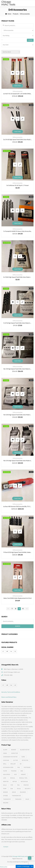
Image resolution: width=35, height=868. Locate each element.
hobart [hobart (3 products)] (23, 774)
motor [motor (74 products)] (15, 782)
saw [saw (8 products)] (12, 789)
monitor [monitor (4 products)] (6, 782)
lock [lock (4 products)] (5, 778)
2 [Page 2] (16, 609)
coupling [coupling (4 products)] (6, 760)
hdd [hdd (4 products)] (22, 771)
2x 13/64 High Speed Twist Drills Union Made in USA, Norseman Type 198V (17, 277)
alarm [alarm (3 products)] (5, 750)
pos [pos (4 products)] (18, 785)
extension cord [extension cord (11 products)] (8, 767)
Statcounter (4, 867)
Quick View (18, 86)
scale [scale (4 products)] (19, 789)
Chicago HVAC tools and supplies (22, 856)
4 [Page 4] (23, 609)
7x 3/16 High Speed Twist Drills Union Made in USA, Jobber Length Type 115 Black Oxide (17, 323)
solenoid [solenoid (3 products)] (23, 792)
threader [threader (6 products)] (18, 799)
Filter (30, 40)
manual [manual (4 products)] (13, 778)
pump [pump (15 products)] (5, 789)
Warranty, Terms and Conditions (11, 692)
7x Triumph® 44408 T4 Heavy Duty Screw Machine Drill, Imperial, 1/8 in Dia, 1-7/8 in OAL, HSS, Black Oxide (17, 231)
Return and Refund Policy (9, 697)
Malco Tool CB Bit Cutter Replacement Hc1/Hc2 (17, 598)
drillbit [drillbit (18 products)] (13, 764)
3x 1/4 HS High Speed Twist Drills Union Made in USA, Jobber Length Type (17, 140)
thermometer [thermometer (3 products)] (16, 796)
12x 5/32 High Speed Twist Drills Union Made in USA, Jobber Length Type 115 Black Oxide (17, 415)
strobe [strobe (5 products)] (5, 796)
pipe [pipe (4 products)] (12, 785)
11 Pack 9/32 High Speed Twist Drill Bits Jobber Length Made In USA (17, 552)
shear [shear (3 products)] (14, 792)
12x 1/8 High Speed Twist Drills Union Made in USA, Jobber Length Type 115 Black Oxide (17, 369)
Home (9, 14)
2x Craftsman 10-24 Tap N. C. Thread (17, 185)
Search (18, 626)
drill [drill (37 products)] (5, 764)
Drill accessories (18, 91)
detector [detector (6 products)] (25, 760)
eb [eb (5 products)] (21, 764)
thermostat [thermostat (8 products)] (7, 799)
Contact (6, 847)
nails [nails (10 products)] (5, 785)
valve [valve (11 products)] (27, 799)
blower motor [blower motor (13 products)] (25, 750)
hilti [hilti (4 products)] (15, 774)
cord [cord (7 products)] (23, 757)
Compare (22, 73)
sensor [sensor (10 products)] (5, 792)
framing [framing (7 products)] (14, 771)
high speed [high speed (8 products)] (7, 774)
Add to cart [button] (13, 73)
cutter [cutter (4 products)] (15, 760)
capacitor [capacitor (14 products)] (14, 753)
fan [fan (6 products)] (19, 767)
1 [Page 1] (12, 609)
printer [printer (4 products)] (26, 785)
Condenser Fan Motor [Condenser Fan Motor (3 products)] (10, 757)
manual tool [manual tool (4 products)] (23, 778)
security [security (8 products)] (28, 789)
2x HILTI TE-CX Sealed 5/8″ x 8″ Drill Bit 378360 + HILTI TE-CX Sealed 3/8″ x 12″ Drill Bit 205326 (17, 94)
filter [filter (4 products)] (5, 771)
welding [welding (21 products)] (6, 803)
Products (16, 14)
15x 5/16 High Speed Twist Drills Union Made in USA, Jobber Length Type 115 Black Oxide (17, 461)
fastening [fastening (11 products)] (27, 767)
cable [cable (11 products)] (5, 753)
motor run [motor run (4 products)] (24, 782)
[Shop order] (11, 52)
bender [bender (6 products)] (14, 750)
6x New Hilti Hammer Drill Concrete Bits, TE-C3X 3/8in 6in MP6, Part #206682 (17, 507)
